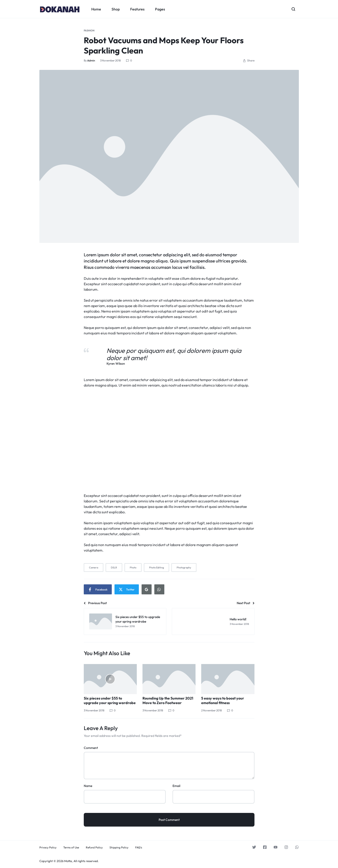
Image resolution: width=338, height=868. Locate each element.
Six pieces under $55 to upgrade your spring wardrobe (110, 700)
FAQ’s (139, 848)
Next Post (246, 603)
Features (137, 9)
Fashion (89, 31)
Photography (184, 568)
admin (91, 60)
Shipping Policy (119, 848)
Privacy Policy (48, 848)
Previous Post (95, 603)
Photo (133, 568)
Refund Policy (94, 848)
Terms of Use (71, 848)
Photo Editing (156, 568)
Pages (160, 9)
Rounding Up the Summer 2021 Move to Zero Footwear (168, 700)
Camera (94, 568)
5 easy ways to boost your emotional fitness (223, 700)
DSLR (114, 568)
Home (96, 9)
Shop (116, 9)
